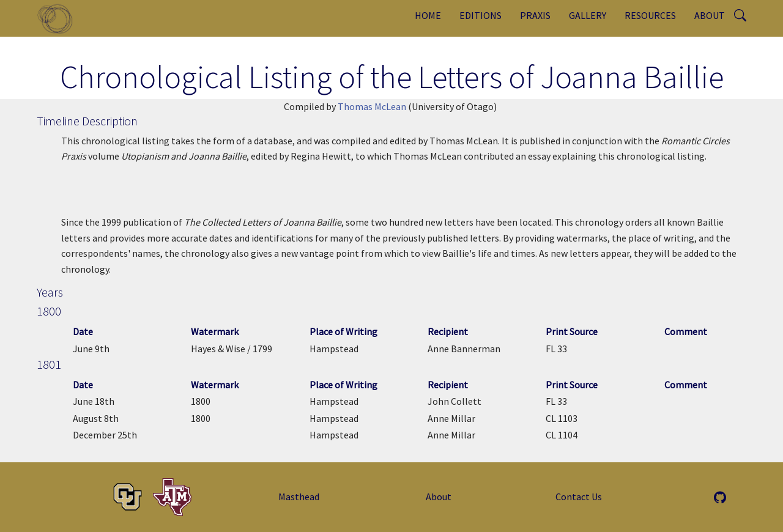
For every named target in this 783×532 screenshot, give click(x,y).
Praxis (535, 15)
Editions (481, 15)
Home (428, 15)
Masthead (299, 497)
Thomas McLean (372, 106)
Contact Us (579, 497)
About (710, 15)
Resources (650, 15)
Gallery (588, 15)
